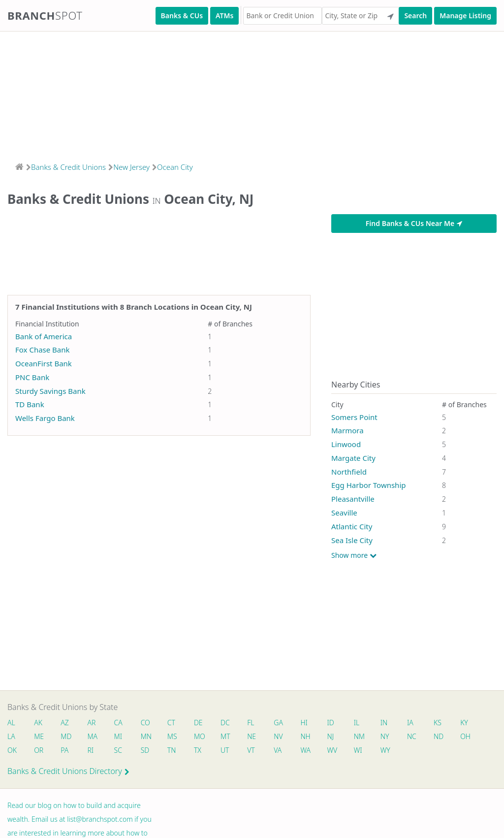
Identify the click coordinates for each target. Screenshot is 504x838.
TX (198, 750)
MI (118, 736)
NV (279, 736)
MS (172, 736)
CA (118, 723)
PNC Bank (32, 377)
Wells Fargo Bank (45, 418)
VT (252, 750)
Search (415, 16)
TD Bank (30, 404)
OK (12, 750)
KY (465, 723)
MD (65, 736)
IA (411, 723)
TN (172, 750)
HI (304, 723)
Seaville (344, 513)
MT (225, 736)
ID (331, 723)
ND (439, 736)
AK (38, 723)
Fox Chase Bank (43, 350)
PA (64, 750)
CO (145, 723)
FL (251, 723)
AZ (65, 723)
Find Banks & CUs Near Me (414, 223)
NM (359, 736)
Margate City (353, 458)
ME (39, 736)
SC (118, 750)
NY (385, 736)
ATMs (224, 16)
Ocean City (175, 167)
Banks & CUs (182, 16)
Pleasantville (353, 499)
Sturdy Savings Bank (50, 391)
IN (384, 723)
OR (39, 750)
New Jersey (131, 167)
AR (92, 723)
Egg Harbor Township (369, 485)
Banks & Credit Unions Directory (68, 771)
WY (385, 750)
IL (357, 723)
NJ (331, 736)
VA (278, 750)
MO (199, 736)
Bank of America (44, 336)
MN (146, 736)
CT (171, 723)
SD (145, 750)
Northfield (349, 472)
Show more (354, 555)
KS (438, 723)
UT (225, 750)
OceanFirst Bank (44, 363)
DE (198, 723)
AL (11, 723)
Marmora (347, 430)
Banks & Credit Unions (68, 167)
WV (332, 750)
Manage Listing (465, 16)
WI (358, 750)
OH (466, 736)
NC (412, 736)
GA (279, 723)
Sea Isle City (352, 540)
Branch (45, 15)
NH (306, 736)
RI (91, 750)
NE (252, 736)
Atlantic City (352, 526)
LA (11, 736)
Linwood (346, 444)
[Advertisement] (252, 94)
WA (306, 750)
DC (225, 723)
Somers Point (354, 417)
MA (93, 736)
